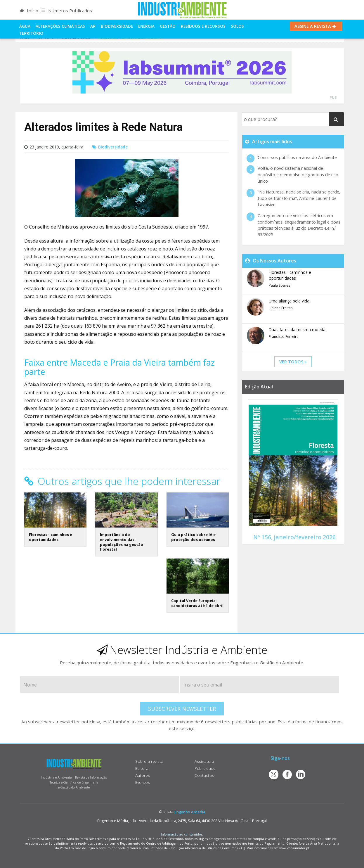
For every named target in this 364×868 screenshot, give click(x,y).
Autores (143, 775)
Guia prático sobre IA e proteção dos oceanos (193, 537)
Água (25, 26)
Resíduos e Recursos (203, 26)
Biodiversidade (117, 26)
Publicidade (205, 768)
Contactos (204, 775)
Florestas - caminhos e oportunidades (51, 537)
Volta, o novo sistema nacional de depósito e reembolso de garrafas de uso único (298, 174)
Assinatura (204, 761)
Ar (93, 26)
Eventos (143, 782)
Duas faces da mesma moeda (297, 330)
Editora (142, 768)
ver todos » (293, 362)
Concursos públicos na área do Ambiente (297, 157)
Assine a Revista (316, 26)
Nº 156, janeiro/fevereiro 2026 (294, 537)
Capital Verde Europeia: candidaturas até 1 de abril (197, 603)
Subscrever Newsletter (182, 709)
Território (31, 33)
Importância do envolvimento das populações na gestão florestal (122, 542)
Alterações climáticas (60, 26)
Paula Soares (279, 285)
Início (29, 11)
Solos (237, 26)
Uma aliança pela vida (289, 301)
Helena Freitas (281, 308)
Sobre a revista (149, 761)
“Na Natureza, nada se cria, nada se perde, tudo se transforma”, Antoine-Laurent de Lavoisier (299, 198)
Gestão (168, 26)
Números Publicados (66, 11)
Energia (146, 26)
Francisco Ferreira (284, 337)
